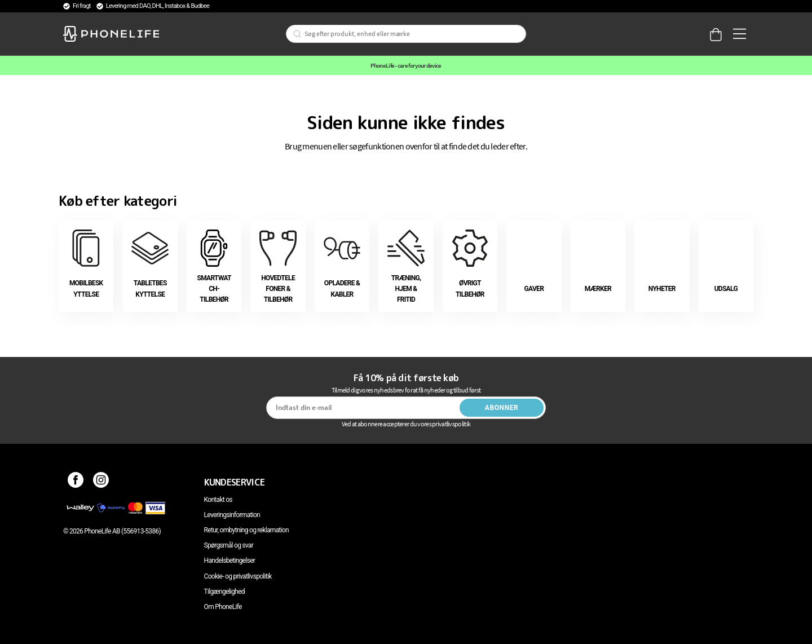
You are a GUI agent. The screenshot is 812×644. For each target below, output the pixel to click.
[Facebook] (76, 482)
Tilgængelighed (224, 592)
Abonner (502, 408)
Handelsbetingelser (230, 561)
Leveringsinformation (232, 515)
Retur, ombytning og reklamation (246, 530)
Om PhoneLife (223, 607)
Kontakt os (218, 500)
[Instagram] (101, 482)
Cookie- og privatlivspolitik (238, 576)
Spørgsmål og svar (229, 545)
